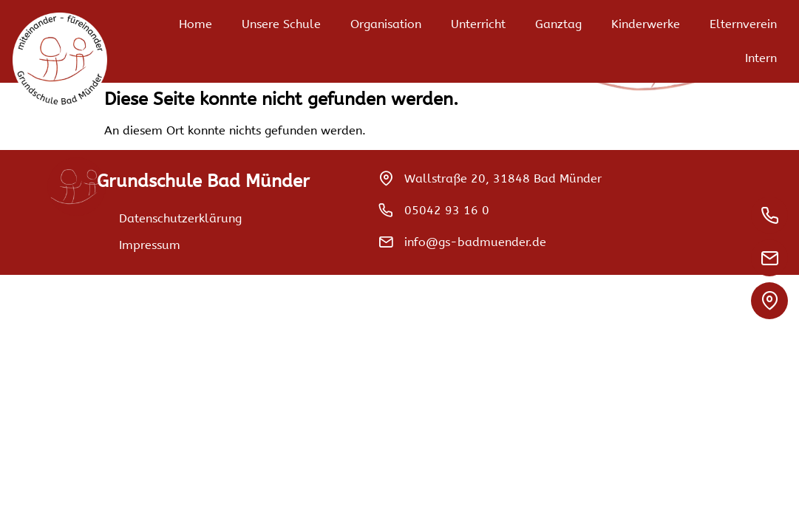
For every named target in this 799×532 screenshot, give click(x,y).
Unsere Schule (281, 24)
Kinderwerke (646, 24)
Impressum (150, 245)
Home (195, 24)
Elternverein (743, 24)
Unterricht (478, 24)
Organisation (386, 24)
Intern (761, 58)
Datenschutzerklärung (180, 218)
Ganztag (558, 24)
